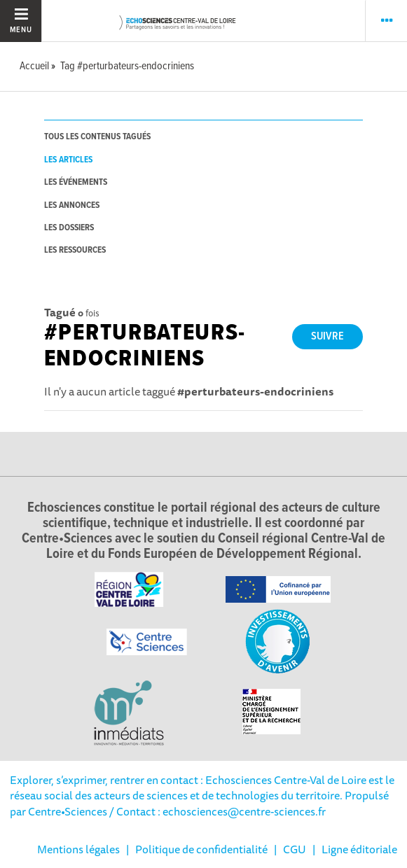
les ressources (75, 250)
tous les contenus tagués (97, 137)
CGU (295, 849)
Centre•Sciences (68, 811)
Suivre (327, 336)
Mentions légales (78, 849)
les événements (76, 182)
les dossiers (69, 228)
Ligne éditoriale (359, 849)
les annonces (72, 205)
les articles (68, 160)
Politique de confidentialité (201, 849)
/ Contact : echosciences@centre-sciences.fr (216, 811)
